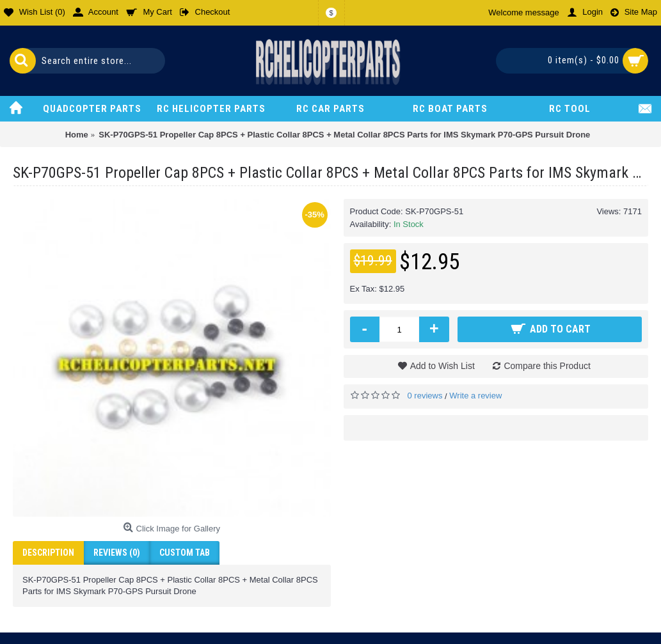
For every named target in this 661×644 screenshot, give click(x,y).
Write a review (475, 396)
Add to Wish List (442, 366)
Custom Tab (185, 553)
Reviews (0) (117, 553)
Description (48, 553)
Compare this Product (547, 366)
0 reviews (425, 396)
